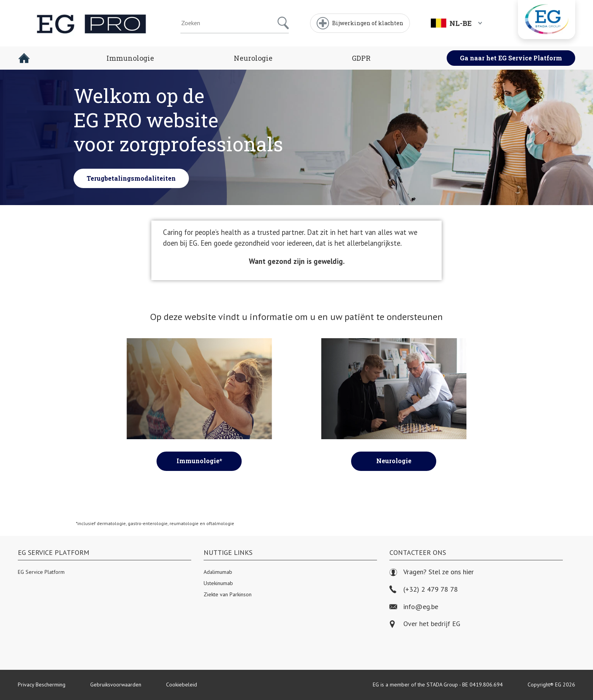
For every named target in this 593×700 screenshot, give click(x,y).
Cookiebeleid (182, 685)
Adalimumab (218, 572)
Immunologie (130, 58)
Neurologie (253, 58)
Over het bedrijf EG (432, 624)
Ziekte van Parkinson (228, 594)
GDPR (361, 58)
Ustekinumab (218, 583)
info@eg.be (414, 607)
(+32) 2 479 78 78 (424, 590)
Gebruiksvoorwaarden (116, 685)
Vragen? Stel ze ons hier (432, 572)
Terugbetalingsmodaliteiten (131, 179)
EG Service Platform (41, 572)
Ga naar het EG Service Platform (511, 58)
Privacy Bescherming (42, 685)
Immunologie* (199, 461)
